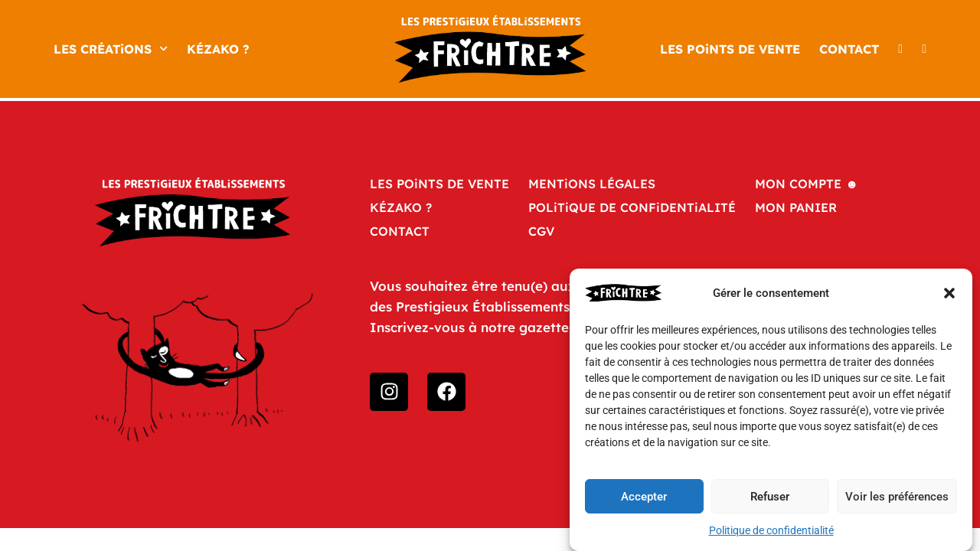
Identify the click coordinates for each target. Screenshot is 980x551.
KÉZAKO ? (218, 49)
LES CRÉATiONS (111, 49)
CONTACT (849, 49)
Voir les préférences (897, 497)
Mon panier (796, 207)
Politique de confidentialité (771, 530)
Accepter (644, 497)
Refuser (770, 497)
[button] (949, 293)
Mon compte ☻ (807, 184)
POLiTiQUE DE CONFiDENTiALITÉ (632, 207)
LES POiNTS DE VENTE (730, 49)
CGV (541, 231)
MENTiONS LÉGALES (592, 184)
